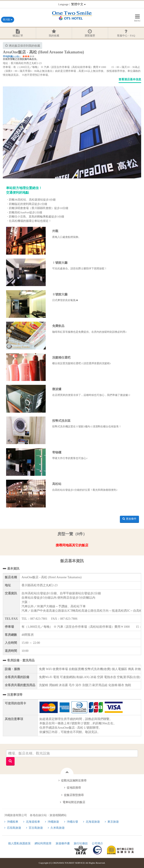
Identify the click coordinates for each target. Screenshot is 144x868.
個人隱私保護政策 (19, 843)
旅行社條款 (81, 843)
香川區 (8, 20)
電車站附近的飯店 (74, 802)
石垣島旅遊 (14, 828)
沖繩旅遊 (53, 822)
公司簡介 (97, 843)
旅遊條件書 (63, 843)
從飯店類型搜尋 (74, 795)
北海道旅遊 (93, 822)
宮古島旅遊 (36, 828)
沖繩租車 (13, 822)
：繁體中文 (72, 4)
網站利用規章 (43, 843)
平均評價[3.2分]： (12, 56)
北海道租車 (33, 822)
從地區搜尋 (74, 788)
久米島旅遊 (58, 828)
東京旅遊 (113, 822)
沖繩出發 (72, 822)
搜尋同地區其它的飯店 (72, 545)
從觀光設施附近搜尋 (74, 780)
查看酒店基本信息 (130, 79)
